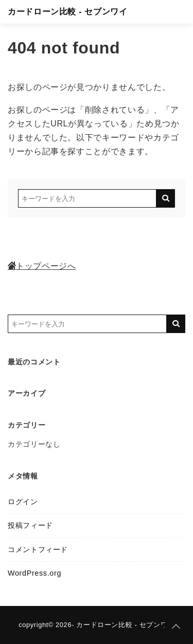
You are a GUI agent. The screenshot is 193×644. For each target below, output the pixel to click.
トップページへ (42, 266)
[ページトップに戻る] (176, 627)
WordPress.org (34, 573)
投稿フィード (30, 525)
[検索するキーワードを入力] (87, 198)
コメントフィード (38, 549)
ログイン (23, 502)
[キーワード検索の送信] (166, 198)
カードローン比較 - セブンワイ (67, 12)
